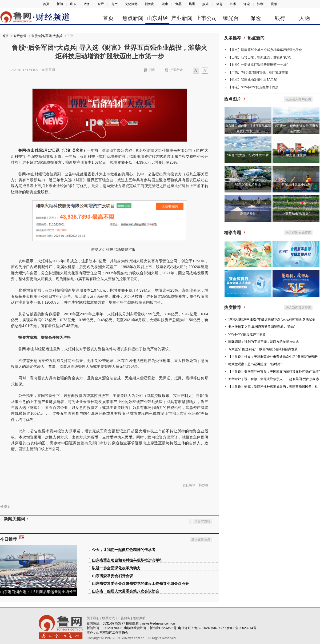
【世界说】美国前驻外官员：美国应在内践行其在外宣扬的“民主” (274, 372)
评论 (247, 4)
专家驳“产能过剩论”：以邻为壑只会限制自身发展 (263, 349)
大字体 (205, 71)
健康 (165, 4)
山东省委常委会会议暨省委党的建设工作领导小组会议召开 (141, 577)
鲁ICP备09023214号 (241, 621)
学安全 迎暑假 (296, 155)
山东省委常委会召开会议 (113, 569)
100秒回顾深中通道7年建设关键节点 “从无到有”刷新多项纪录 (272, 319)
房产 (114, 4)
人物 (305, 18)
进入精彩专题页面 (298, 233)
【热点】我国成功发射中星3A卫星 (253, 80)
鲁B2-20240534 (205, 621)
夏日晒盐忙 (248, 214)
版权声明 (139, 611)
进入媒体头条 (201, 533)
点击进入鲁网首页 (298, 99)
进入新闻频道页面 (298, 308)
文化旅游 (131, 4)
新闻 (60, 4)
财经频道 (20, 36)
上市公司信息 (206, 19)
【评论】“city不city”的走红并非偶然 (253, 87)
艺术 (233, 4)
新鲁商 (150, 4)
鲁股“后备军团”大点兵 (47, 36)
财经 (101, 4)
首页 (46, 4)
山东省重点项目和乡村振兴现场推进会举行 (127, 554)
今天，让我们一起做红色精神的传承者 (124, 543)
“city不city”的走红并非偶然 (247, 334)
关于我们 (93, 611)
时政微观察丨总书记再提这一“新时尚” (255, 364)
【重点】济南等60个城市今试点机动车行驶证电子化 (265, 50)
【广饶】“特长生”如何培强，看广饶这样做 (258, 72)
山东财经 (157, 18)
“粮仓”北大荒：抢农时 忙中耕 (248, 155)
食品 (178, 4)
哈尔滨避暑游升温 (248, 184)
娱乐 (206, 4)
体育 (219, 4)
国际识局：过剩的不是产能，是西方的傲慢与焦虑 (263, 342)
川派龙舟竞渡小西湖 (296, 184)
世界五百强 (202, 515)
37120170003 (112, 621)
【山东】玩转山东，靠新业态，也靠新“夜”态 (260, 57)
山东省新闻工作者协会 (112, 626)
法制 (260, 4)
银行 (280, 18)
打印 (152, 70)
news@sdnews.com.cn (158, 617)
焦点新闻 (133, 18)
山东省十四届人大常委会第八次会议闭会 (126, 585)
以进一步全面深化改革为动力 (116, 562)
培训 (192, 4)
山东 (73, 4)
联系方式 (109, 611)
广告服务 (124, 611)
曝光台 (231, 18)
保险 (255, 18)
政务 (87, 4)
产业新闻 (182, 18)
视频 (274, 4)
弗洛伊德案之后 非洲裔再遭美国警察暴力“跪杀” (262, 327)
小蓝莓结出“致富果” (296, 214)
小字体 (196, 71)
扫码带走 (177, 70)
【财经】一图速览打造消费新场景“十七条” (258, 65)
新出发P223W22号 (163, 621)
